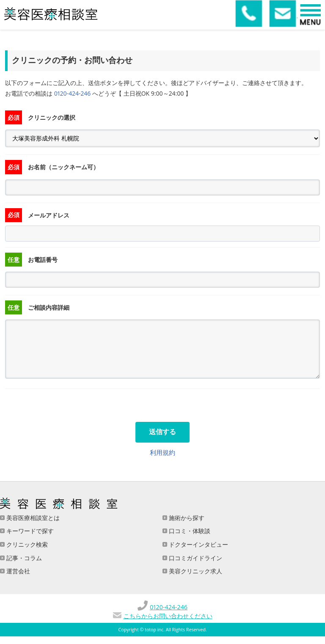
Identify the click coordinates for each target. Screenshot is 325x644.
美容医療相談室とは (32, 518)
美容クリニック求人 (195, 571)
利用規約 (162, 452)
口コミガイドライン (195, 558)
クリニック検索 (26, 544)
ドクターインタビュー (198, 544)
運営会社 (17, 571)
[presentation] (69, 405)
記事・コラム (23, 558)
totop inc (154, 630)
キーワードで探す (29, 531)
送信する (162, 432)
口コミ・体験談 (189, 531)
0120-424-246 (73, 93)
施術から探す (186, 518)
